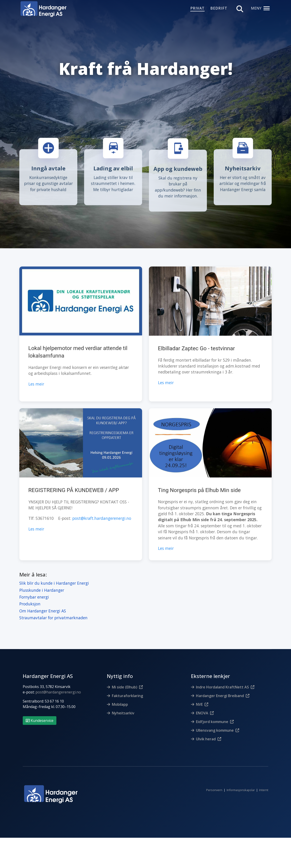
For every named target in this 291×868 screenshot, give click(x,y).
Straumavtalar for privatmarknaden (53, 612)
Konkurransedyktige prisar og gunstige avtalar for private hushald (48, 183)
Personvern (214, 784)
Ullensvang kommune (215, 725)
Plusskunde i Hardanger (42, 584)
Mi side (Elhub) (125, 681)
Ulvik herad (206, 733)
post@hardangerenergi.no (58, 686)
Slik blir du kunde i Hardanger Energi (54, 578)
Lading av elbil (113, 168)
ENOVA (202, 707)
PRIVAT (197, 8)
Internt (264, 784)
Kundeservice (40, 715)
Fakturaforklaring (127, 690)
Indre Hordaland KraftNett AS (222, 681)
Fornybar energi (34, 591)
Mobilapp (120, 699)
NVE (199, 699)
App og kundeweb (178, 169)
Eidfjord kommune (212, 716)
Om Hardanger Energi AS (43, 605)
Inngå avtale (48, 168)
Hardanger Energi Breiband (220, 690)
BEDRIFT (219, 8)
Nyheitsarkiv (243, 168)
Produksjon (30, 598)
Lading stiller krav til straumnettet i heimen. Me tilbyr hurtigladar (113, 183)
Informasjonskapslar (241, 784)
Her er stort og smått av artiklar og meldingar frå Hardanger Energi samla (243, 183)
